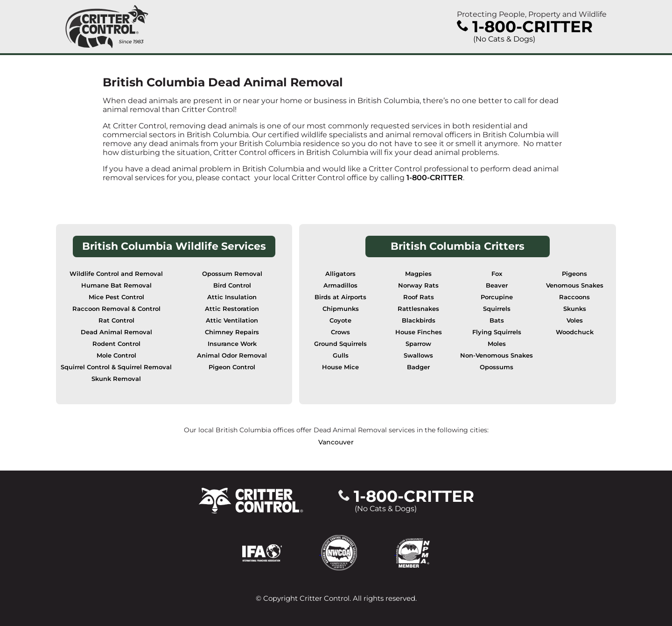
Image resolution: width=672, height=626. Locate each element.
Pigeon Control (232, 367)
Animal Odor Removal (232, 355)
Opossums (497, 367)
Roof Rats (419, 297)
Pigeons (574, 274)
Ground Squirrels (340, 344)
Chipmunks (341, 309)
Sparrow (418, 344)
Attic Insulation (232, 297)
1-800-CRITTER (435, 178)
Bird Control (232, 285)
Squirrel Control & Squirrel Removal (116, 367)
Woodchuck (575, 332)
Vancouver (336, 442)
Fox (497, 274)
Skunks (575, 309)
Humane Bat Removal (116, 285)
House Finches (419, 332)
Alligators (340, 274)
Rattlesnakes (418, 309)
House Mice (340, 367)
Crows (340, 332)
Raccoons (574, 297)
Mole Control (116, 355)
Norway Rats (418, 285)
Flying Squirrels (497, 332)
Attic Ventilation (232, 320)
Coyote (340, 320)
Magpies (418, 274)
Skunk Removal (116, 379)
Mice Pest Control (116, 297)
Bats (497, 320)
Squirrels (497, 309)
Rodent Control (116, 344)
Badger (418, 367)
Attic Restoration (232, 309)
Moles (497, 344)
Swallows (418, 355)
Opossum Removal (232, 274)
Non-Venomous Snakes (497, 355)
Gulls (341, 355)
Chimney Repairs (232, 332)
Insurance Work (232, 344)
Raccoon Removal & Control (116, 309)
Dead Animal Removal (116, 332)
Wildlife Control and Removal (116, 274)
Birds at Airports (340, 297)
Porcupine (497, 297)
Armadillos (340, 285)
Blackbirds (419, 320)
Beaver (497, 285)
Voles (575, 320)
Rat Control (116, 320)
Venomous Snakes (575, 285)
